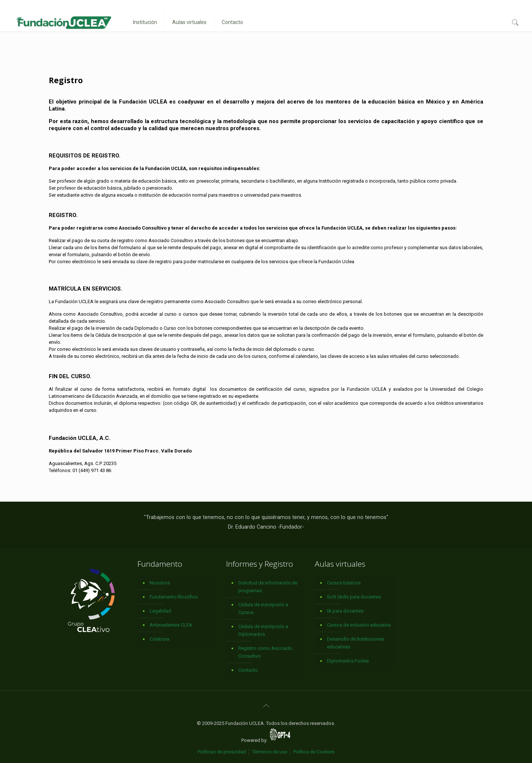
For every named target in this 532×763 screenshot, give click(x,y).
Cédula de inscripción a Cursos (263, 608)
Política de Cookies (314, 752)
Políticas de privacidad (222, 752)
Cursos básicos (344, 583)
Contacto (248, 670)
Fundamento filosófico (174, 597)
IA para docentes (345, 611)
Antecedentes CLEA (171, 625)
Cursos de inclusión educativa (359, 625)
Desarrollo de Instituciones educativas (356, 643)
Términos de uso (270, 752)
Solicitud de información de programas (268, 587)
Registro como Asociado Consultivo (265, 652)
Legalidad (160, 611)
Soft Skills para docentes (354, 597)
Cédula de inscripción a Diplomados (263, 630)
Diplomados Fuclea (348, 661)
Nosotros (160, 583)
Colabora (159, 639)
